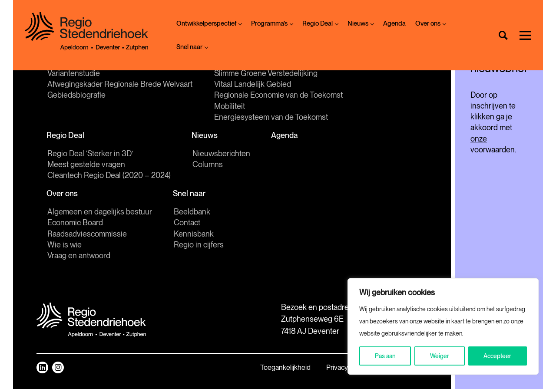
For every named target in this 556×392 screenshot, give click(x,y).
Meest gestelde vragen (86, 166)
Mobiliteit (230, 107)
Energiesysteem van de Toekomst (271, 118)
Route (323, 329)
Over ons (430, 23)
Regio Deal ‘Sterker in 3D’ (90, 156)
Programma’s (272, 23)
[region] (443, 326)
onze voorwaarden (481, 136)
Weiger (440, 356)
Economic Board (75, 226)
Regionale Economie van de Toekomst (278, 96)
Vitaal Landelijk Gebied (253, 85)
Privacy (273, 371)
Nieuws (361, 23)
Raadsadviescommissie (87, 237)
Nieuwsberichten (221, 156)
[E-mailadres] (467, 80)
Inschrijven (467, 102)
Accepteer (497, 356)
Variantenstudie (74, 74)
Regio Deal (320, 23)
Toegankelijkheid (222, 371)
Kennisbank (194, 237)
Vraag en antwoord (79, 259)
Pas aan (385, 356)
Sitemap (312, 371)
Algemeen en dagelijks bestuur (100, 215)
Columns (208, 166)
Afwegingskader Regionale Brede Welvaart (120, 85)
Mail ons (327, 308)
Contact (187, 226)
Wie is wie (65, 248)
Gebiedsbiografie (76, 96)
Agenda (394, 23)
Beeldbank (192, 215)
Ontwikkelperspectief (209, 23)
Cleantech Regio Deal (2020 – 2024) (109, 177)
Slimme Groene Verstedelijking (266, 74)
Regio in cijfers (199, 248)
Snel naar (192, 47)
